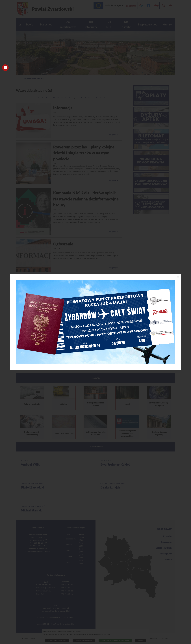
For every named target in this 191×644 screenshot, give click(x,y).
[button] (5, 68)
